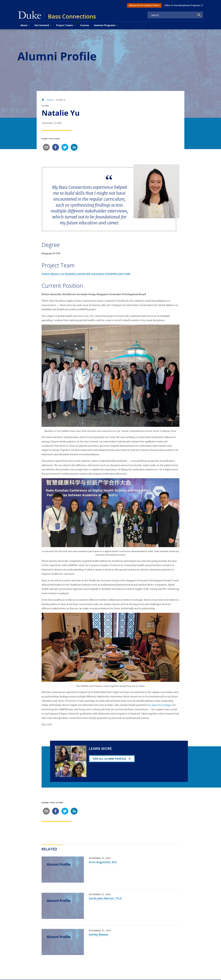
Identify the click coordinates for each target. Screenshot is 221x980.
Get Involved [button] (42, 25)
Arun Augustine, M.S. (103, 862)
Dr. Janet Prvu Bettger (160, 705)
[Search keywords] (172, 15)
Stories (50, 100)
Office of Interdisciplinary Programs (182, 5)
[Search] (199, 15)
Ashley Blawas (99, 934)
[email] (46, 147)
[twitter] (65, 147)
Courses (85, 25)
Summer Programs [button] (105, 25)
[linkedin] (74, 147)
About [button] (24, 25)
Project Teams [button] (65, 25)
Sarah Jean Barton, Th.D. (106, 898)
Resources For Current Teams (144, 5)
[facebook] (56, 147)
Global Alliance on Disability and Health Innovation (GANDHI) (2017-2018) (86, 274)
